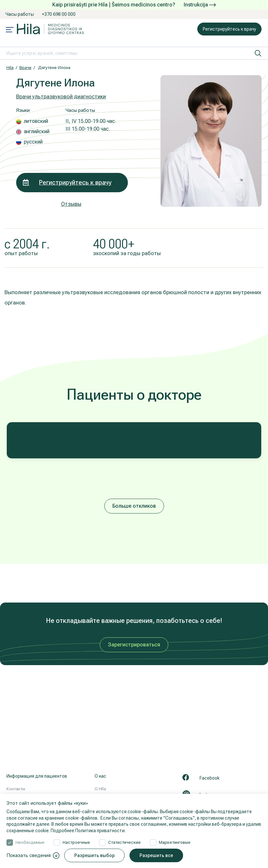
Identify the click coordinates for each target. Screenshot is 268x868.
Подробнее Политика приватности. (88, 831)
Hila (10, 68)
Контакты (16, 789)
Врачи (25, 68)
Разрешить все (156, 855)
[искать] (258, 53)
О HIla (100, 789)
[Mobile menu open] (10, 30)
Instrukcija (200, 5)
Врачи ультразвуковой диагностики (61, 96)
